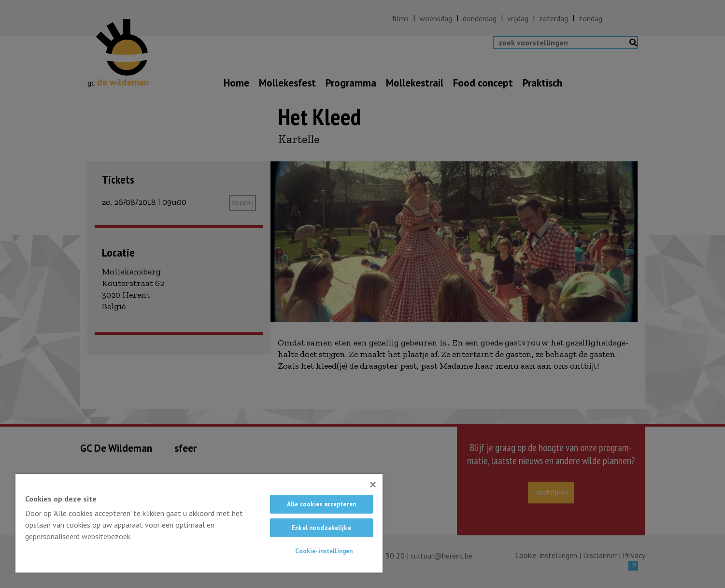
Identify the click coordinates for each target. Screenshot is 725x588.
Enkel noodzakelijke (321, 528)
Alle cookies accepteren (321, 504)
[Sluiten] (373, 485)
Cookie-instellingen (324, 551)
